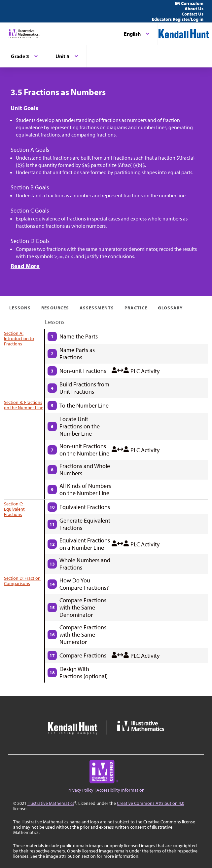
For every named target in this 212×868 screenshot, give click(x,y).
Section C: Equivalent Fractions (14, 509)
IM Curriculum (189, 3)
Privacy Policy (80, 790)
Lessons (20, 308)
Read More (25, 266)
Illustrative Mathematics (51, 803)
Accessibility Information (121, 790)
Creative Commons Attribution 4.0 (151, 803)
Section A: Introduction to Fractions (19, 338)
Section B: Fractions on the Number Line (24, 405)
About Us (194, 9)
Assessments (97, 308)
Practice (136, 308)
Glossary (170, 308)
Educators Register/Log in (178, 19)
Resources (55, 308)
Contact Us (193, 14)
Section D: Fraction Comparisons (22, 581)
